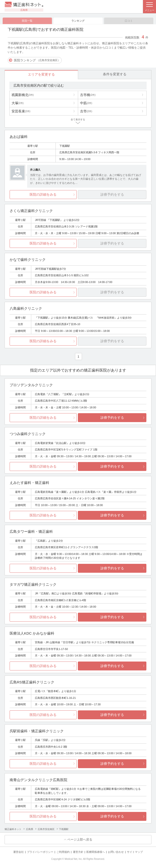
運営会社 (19, 852)
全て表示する (78, 119)
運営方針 (78, 852)
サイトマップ (135, 852)
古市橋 (88, 95)
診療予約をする (112, 418)
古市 (86, 111)
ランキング (78, 21)
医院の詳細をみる (43, 195)
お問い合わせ (116, 852)
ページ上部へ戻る (80, 840)
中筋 (86, 103)
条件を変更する (115, 74)
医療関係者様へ (96, 852)
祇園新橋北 (23, 95)
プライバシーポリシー (40, 852)
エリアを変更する (41, 75)
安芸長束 (21, 111)
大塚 (18, 103)
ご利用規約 (63, 852)
